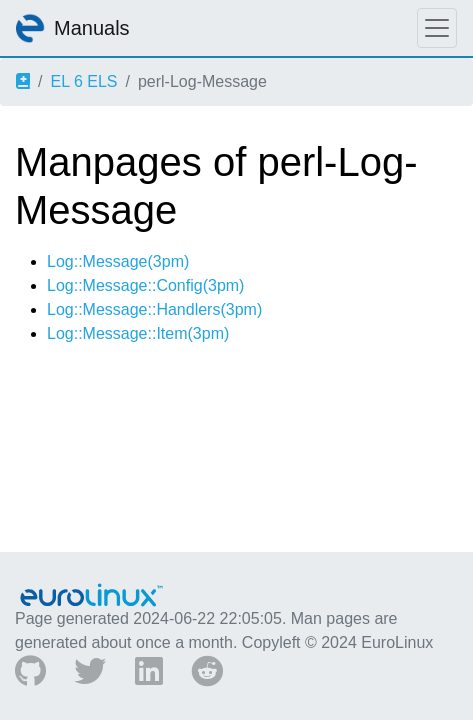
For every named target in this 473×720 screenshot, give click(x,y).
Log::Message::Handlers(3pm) (154, 309)
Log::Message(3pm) (118, 261)
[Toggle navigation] (437, 28)
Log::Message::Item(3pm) (138, 333)
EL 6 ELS (83, 81)
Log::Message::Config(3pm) (145, 285)
